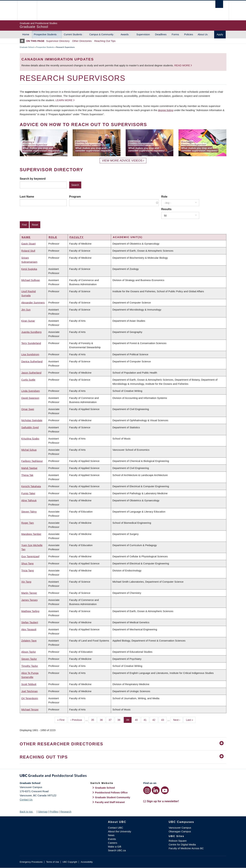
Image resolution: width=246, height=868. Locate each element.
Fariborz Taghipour (32, 461)
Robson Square (178, 841)
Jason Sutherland (31, 373)
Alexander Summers (33, 303)
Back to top (28, 812)
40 (138, 720)
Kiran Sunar (28, 321)
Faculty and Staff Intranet (110, 802)
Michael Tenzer (30, 709)
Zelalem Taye (29, 641)
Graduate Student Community (113, 797)
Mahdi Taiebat (29, 468)
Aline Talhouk (29, 500)
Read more (183, 65)
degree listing (166, 110)
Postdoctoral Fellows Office (111, 793)
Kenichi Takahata (31, 486)
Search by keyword (33, 179)
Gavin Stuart (28, 244)
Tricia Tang (28, 570)
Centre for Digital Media (182, 844)
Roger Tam (28, 523)
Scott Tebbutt (29, 684)
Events (112, 839)
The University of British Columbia (27, 10)
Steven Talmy (29, 512)
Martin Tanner (29, 593)
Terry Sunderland (31, 343)
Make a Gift (115, 847)
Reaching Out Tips (105, 41)
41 (146, 720)
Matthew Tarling (30, 611)
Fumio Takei (28, 493)
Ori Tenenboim (30, 698)
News (111, 835)
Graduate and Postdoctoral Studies (123, 776)
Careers (112, 843)
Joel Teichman (30, 691)
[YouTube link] (165, 790)
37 (111, 720)
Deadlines (161, 34)
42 (155, 720)
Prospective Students (45, 34)
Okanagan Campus (180, 831)
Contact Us (26, 800)
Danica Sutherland (32, 361)
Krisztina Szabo (30, 439)
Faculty (77, 237)
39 (129, 720)
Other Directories (82, 41)
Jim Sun (26, 310)
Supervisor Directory (58, 41)
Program (75, 197)
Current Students (73, 34)
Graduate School (27, 47)
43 (164, 720)
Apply (220, 34)
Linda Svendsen (31, 391)
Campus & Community (101, 34)
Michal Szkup (29, 450)
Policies (189, 34)
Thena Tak (27, 475)
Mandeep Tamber (31, 534)
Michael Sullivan (31, 280)
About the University (119, 831)
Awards (125, 34)
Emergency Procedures (31, 862)
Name (26, 237)
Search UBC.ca (117, 850)
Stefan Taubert (30, 622)
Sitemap (43, 812)
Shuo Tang (27, 563)
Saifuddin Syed (30, 427)
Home (26, 34)
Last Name (27, 197)
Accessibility (87, 862)
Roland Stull (28, 251)
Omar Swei (28, 409)
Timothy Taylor (30, 666)
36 (103, 720)
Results (166, 209)
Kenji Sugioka (29, 269)
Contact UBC (116, 828)
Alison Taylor (29, 652)
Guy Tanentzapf (30, 556)
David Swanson (30, 398)
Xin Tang (26, 582)
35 (94, 720)
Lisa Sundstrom (30, 354)
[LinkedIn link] (156, 790)
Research (66, 812)
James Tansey (30, 600)
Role (164, 197)
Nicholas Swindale (32, 420)
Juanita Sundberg (32, 332)
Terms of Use (53, 862)
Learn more (64, 100)
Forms (175, 34)
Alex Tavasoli (29, 629)
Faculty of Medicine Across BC (186, 848)
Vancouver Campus (180, 828)
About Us (203, 34)
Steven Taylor (29, 659)
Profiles (54, 812)
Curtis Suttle (28, 380)
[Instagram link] (147, 790)
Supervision (143, 34)
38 (120, 720)
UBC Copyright (70, 862)
